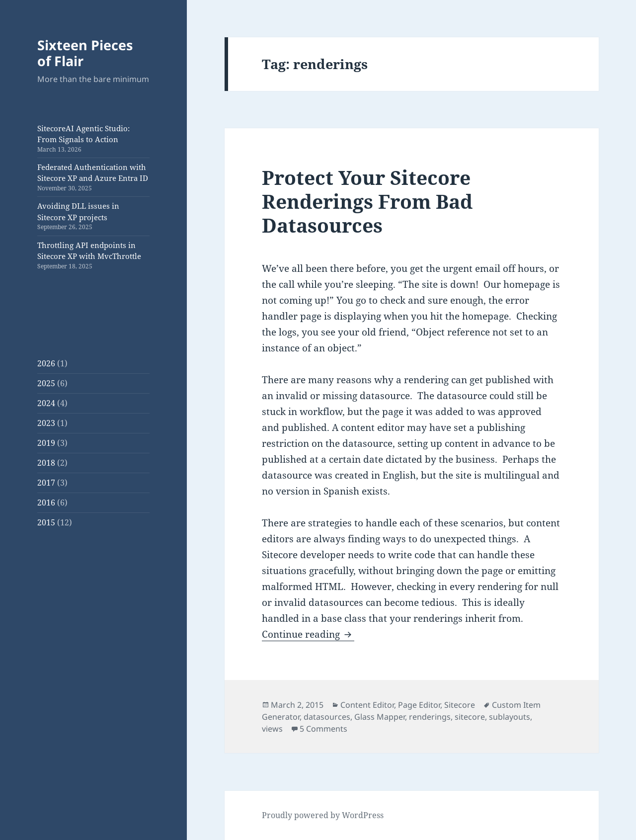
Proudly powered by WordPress (323, 815)
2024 (46, 403)
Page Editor (419, 705)
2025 (46, 383)
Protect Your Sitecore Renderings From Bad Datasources (367, 201)
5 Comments (323, 729)
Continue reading (308, 634)
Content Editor (367, 705)
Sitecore (460, 705)
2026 (46, 363)
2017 (46, 483)
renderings (430, 717)
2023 (46, 423)
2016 (46, 503)
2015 (46, 522)
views (272, 729)
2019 (46, 443)
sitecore (470, 717)
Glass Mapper (380, 717)
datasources (327, 717)
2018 (46, 463)
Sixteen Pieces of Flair (85, 53)
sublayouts (510, 717)
